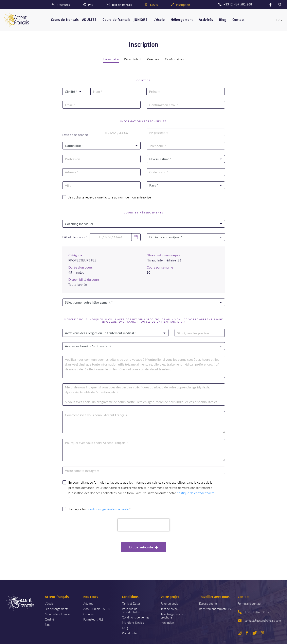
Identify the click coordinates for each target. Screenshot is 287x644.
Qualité (49, 619)
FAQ (125, 627)
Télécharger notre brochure (172, 615)
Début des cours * (75, 237)
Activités (206, 20)
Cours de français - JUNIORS (125, 20)
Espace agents (208, 603)
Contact (239, 20)
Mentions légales (133, 622)
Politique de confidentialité (131, 610)
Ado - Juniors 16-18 (96, 608)
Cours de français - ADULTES (74, 20)
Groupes (89, 614)
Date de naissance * (76, 134)
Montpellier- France (57, 614)
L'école (159, 20)
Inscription (167, 622)
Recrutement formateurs (215, 608)
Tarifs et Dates (131, 603)
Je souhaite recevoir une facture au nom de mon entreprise (110, 197)
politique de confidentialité (195, 493)
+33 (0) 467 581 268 (255, 611)
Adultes (88, 603)
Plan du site (129, 633)
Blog (223, 20)
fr (278, 20)
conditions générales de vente (108, 509)
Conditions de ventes (136, 617)
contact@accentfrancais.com (259, 620)
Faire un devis (169, 603)
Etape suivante (144, 547)
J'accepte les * (100, 509)
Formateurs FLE (93, 619)
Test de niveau (170, 608)
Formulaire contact (249, 603)
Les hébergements (57, 608)
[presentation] (144, 525)
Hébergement (182, 20)
